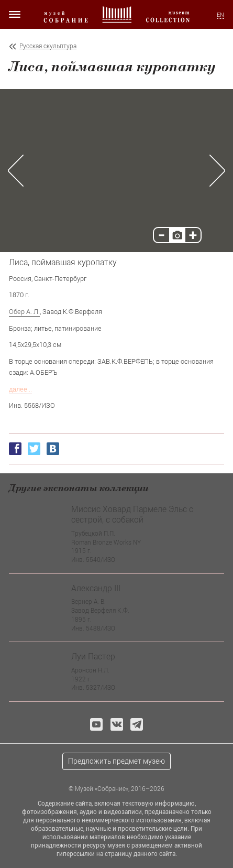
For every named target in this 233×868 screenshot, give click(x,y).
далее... (20, 389)
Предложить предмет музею (116, 761)
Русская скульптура (48, 46)
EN (220, 15)
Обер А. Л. (24, 311)
